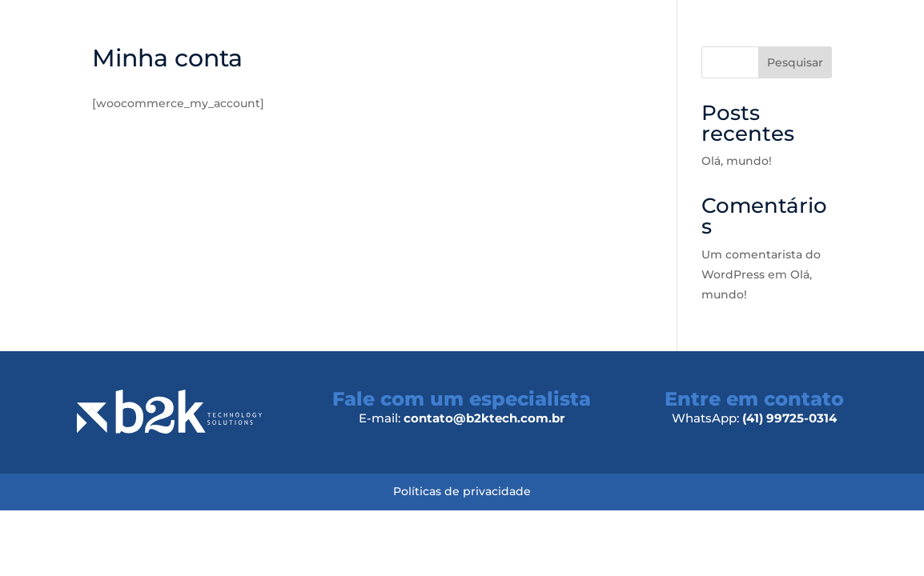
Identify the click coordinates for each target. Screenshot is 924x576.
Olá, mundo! (737, 161)
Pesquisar (795, 62)
